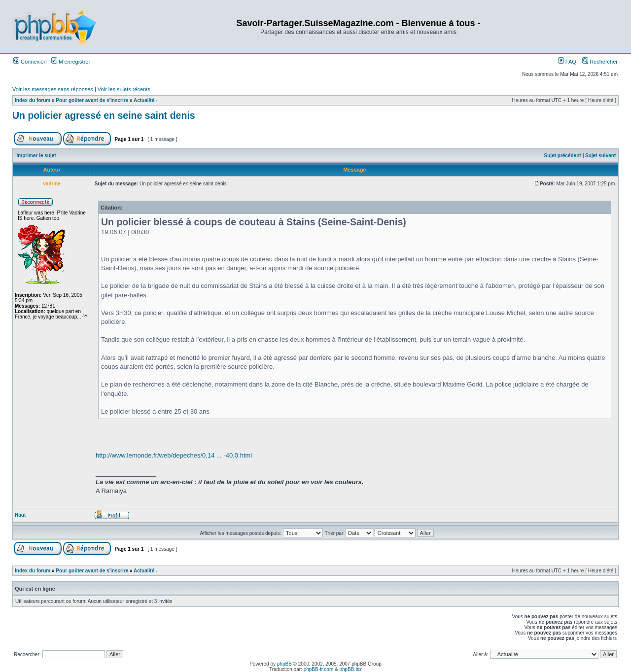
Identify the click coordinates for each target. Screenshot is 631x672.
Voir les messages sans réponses (53, 89)
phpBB (284, 664)
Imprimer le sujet (36, 156)
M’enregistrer (71, 62)
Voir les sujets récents (124, 89)
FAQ (567, 62)
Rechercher (600, 62)
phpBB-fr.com (319, 669)
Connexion (30, 62)
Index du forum (33, 100)
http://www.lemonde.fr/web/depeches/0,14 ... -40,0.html (174, 455)
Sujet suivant (600, 156)
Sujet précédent (563, 156)
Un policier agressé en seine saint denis (104, 115)
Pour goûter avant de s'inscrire (92, 100)
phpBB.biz (351, 669)
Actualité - (145, 100)
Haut (20, 515)
